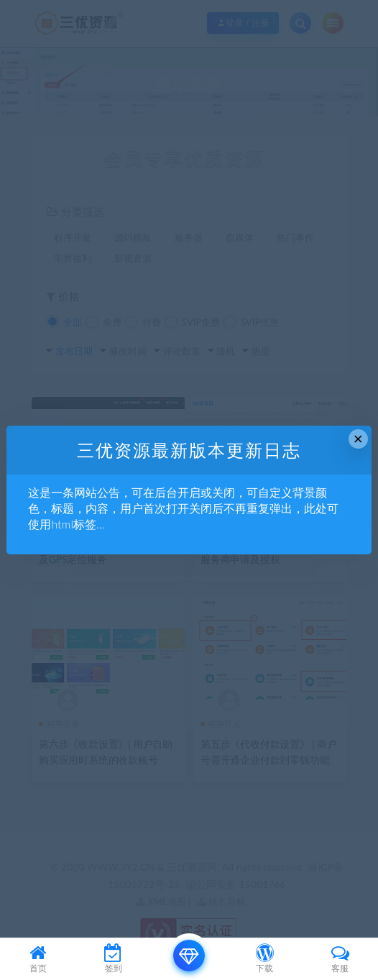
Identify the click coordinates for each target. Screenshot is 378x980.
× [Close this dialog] (358, 439)
